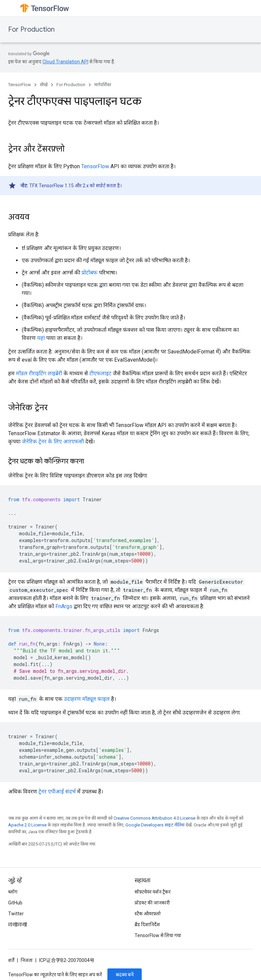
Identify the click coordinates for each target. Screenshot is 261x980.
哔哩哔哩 (18, 924)
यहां (41, 338)
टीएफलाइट (100, 373)
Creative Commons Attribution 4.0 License (154, 818)
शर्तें (11, 960)
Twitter (16, 914)
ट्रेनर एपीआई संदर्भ (57, 792)
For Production (31, 29)
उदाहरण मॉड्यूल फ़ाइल (87, 699)
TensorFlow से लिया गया (158, 935)
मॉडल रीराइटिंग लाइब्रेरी (39, 373)
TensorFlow (20, 85)
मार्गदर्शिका (103, 85)
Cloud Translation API (65, 62)
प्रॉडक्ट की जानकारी (152, 903)
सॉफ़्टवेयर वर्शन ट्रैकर (153, 892)
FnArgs (64, 606)
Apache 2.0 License (27, 825)
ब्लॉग (13, 892)
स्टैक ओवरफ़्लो (148, 914)
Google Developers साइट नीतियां (155, 825)
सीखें (44, 85)
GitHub (15, 903)
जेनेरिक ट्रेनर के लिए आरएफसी (53, 441)
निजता (27, 960)
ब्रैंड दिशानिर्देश (147, 924)
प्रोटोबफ (90, 273)
